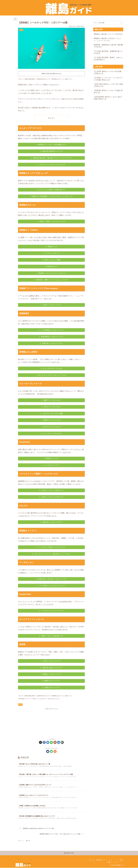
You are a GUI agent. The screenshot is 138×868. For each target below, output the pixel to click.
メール (121, 861)
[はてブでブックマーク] (48, 742)
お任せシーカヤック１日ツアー (52, 497)
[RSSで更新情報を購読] (55, 751)
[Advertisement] (51, 723)
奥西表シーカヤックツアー (52, 674)
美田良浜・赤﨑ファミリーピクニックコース (52, 280)
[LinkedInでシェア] (59, 742)
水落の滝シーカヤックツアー (52, 343)
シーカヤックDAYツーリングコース (52, 547)
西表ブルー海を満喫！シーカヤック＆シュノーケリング (52, 196)
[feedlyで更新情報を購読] (51, 751)
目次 (49, 118)
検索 (109, 862)
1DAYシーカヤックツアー (52, 305)
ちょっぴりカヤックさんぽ (52, 368)
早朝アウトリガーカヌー (52, 420)
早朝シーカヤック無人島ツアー (52, 636)
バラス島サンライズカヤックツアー (52, 586)
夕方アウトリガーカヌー (52, 427)
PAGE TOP (69, 853)
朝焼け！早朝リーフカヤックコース (52, 221)
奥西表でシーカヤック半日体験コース (52, 145)
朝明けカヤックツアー (52, 681)
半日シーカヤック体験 (52, 260)
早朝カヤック (52, 247)
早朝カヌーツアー (52, 459)
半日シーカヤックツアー (52, 661)
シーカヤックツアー (52, 465)
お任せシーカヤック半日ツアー (52, 490)
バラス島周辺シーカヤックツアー (52, 330)
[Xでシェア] (40, 742)
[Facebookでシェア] (44, 742)
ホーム (91, 860)
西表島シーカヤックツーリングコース (52, 273)
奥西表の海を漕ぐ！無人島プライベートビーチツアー (52, 158)
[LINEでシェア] (51, 742)
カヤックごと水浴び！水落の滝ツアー (52, 190)
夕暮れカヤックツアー (52, 688)
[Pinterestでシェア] (55, 742)
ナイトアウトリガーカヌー (52, 433)
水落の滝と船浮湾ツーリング (52, 151)
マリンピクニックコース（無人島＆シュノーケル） (52, 554)
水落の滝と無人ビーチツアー (52, 668)
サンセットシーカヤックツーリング (52, 165)
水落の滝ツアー (52, 267)
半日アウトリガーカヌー (52, 407)
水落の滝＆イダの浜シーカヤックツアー (52, 579)
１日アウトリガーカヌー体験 (52, 414)
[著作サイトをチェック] (48, 751)
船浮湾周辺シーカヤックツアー (52, 337)
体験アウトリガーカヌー (52, 400)
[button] (62, 742)
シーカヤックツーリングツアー (52, 611)
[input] (108, 23)
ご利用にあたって (100, 860)
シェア (115, 862)
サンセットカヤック (52, 253)
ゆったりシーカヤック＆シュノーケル (52, 375)
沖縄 (20, 705)
